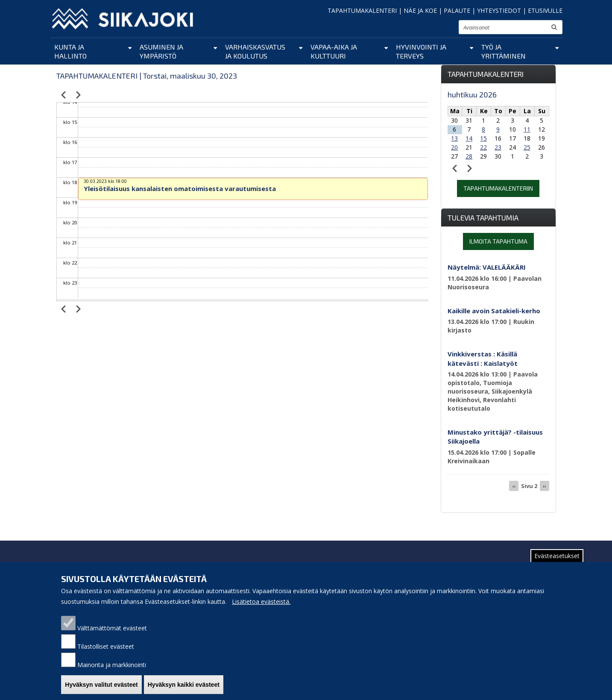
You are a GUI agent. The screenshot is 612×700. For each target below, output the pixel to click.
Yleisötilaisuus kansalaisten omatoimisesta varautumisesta (180, 188)
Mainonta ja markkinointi (112, 665)
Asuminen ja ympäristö (161, 51)
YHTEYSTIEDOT (499, 10)
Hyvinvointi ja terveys (421, 51)
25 (527, 147)
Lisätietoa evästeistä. (261, 601)
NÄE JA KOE (420, 10)
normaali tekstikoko (437, 29)
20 (454, 147)
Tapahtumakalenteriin (498, 188)
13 (454, 138)
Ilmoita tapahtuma (498, 241)
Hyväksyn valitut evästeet (101, 685)
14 (469, 138)
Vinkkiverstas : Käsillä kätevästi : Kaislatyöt (483, 358)
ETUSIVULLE (545, 10)
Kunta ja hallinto (70, 51)
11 (527, 129)
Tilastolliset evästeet (106, 646)
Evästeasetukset (557, 556)
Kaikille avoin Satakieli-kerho (494, 311)
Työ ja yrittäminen (504, 51)
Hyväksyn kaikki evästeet (184, 685)
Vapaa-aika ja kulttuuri (334, 51)
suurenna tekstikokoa (448, 28)
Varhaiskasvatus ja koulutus (255, 51)
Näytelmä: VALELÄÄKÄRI (487, 267)
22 (483, 147)
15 (483, 138)
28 (469, 156)
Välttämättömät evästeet (112, 628)
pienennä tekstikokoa (426, 30)
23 (498, 147)
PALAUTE (457, 10)
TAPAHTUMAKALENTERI (362, 10)
